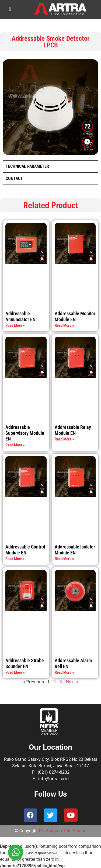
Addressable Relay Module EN (73, 430)
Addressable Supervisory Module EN (25, 433)
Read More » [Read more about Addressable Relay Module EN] (64, 439)
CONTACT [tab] (14, 178)
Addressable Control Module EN (25, 550)
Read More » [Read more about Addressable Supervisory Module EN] (15, 445)
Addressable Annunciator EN (20, 316)
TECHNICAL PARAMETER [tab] (27, 166)
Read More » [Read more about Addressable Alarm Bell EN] (64, 672)
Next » (72, 681)
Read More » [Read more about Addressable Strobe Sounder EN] (15, 672)
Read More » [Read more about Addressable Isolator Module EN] (64, 559)
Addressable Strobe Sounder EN (25, 663)
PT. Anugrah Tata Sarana (63, 831)
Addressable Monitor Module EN (75, 316)
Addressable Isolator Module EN (75, 550)
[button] (10, 9)
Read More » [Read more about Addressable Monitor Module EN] (64, 325)
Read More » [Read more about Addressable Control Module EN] (15, 559)
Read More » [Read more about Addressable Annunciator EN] (15, 325)
